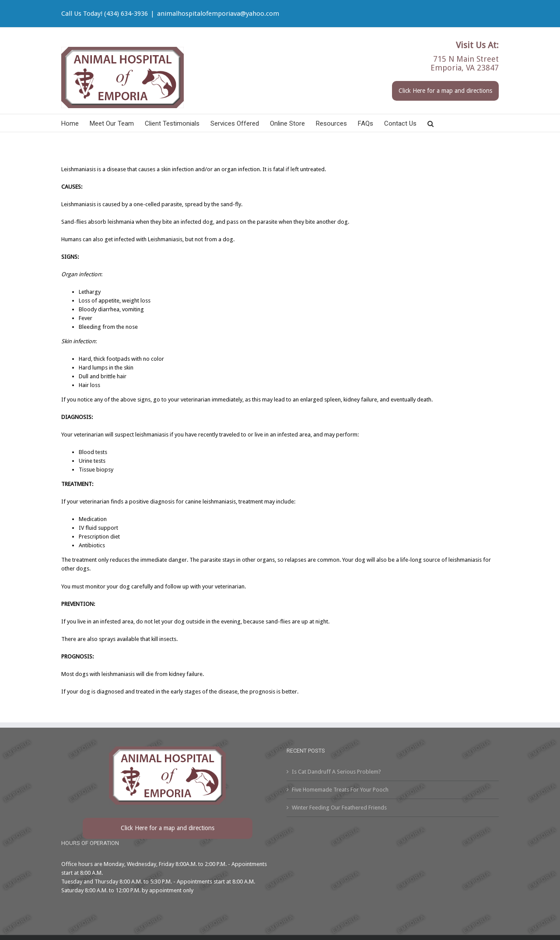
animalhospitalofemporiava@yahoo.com (218, 14)
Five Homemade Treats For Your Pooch (340, 790)
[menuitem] (75, 123)
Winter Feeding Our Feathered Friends (339, 808)
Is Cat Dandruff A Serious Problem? (336, 772)
